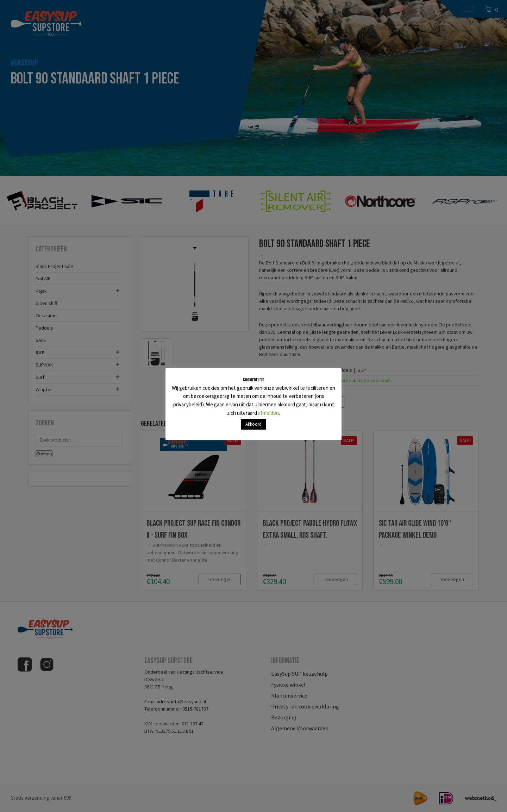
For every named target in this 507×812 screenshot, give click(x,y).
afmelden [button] (268, 413)
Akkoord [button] (254, 424)
